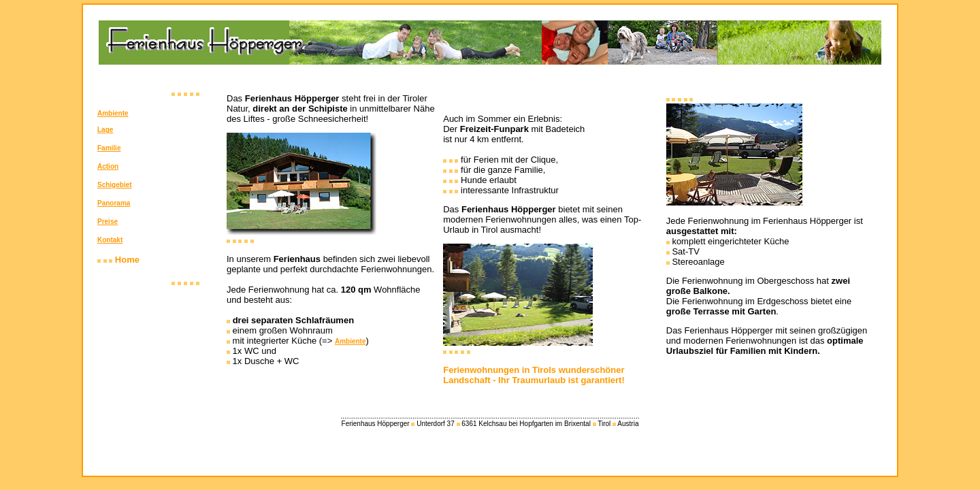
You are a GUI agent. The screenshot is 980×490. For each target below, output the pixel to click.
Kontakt (110, 240)
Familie (109, 148)
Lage (105, 130)
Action (108, 166)
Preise (108, 222)
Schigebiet (115, 185)
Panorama (114, 203)
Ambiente (113, 113)
